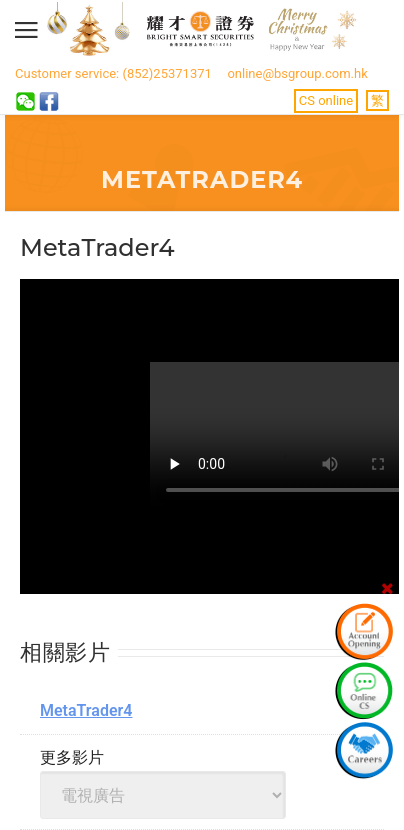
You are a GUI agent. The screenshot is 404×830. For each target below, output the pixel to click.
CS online (326, 100)
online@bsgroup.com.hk (297, 73)
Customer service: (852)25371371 (113, 73)
